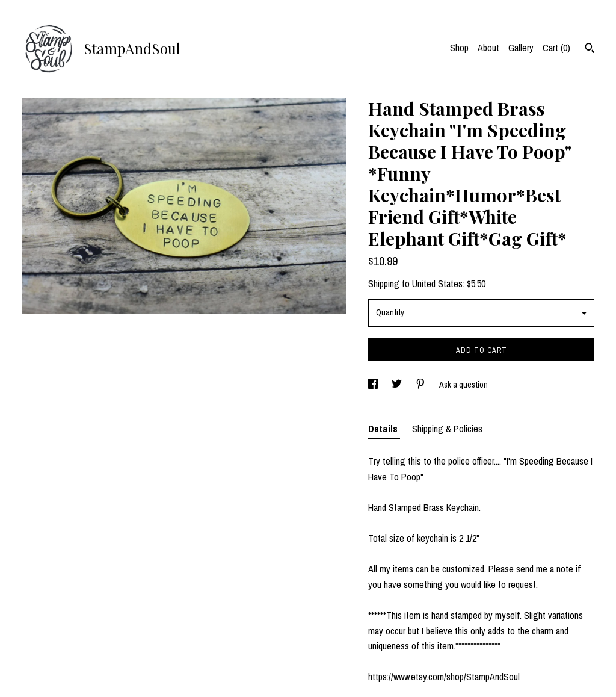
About (488, 48)
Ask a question (464, 385)
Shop (459, 48)
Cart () (556, 48)
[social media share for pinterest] (421, 385)
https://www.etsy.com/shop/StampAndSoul (444, 677)
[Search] (590, 49)
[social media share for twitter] (398, 385)
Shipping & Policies (447, 429)
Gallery (521, 48)
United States (437, 283)
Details (384, 429)
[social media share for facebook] (374, 385)
